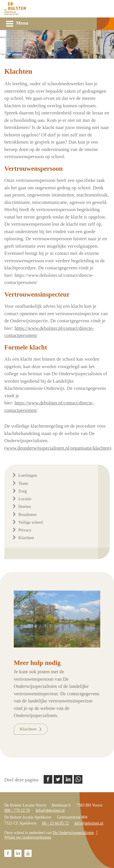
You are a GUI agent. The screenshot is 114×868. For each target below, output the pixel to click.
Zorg (23, 491)
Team (23, 483)
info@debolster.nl (89, 823)
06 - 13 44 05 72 (55, 823)
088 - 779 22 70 (17, 810)
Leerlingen (28, 475)
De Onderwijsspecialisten (73, 833)
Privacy (25, 530)
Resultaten (27, 515)
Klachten (26, 538)
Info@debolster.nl (50, 810)
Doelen (25, 507)
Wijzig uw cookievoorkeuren (28, 837)
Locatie (25, 499)
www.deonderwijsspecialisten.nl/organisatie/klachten (58, 448)
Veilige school (31, 522)
